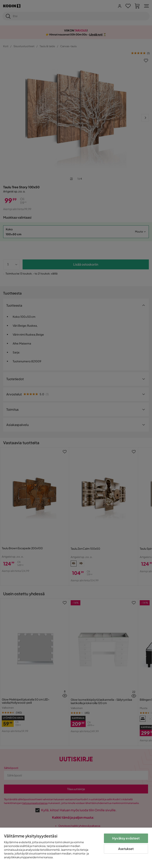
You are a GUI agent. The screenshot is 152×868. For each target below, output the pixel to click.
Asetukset (126, 849)
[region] (76, 848)
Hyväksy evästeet (126, 838)
